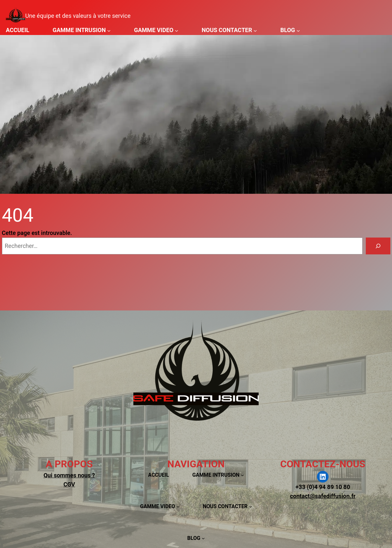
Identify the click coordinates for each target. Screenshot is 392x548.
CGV (69, 484)
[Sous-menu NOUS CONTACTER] (255, 30)
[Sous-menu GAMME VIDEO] (177, 30)
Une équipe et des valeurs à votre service (78, 16)
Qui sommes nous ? (69, 475)
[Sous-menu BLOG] (298, 30)
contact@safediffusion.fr (323, 496)
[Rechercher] (378, 246)
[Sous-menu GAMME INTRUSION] (109, 30)
